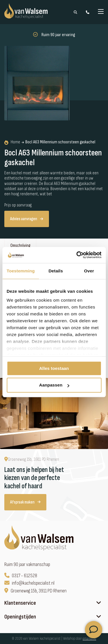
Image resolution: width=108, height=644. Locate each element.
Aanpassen (54, 385)
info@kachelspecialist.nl (29, 583)
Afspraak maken (25, 502)
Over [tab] (89, 271)
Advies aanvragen (27, 219)
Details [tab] (56, 271)
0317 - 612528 (21, 576)
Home (12, 142)
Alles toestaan (54, 368)
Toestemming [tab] (21, 271)
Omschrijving (20, 246)
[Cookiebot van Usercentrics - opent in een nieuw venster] (77, 255)
